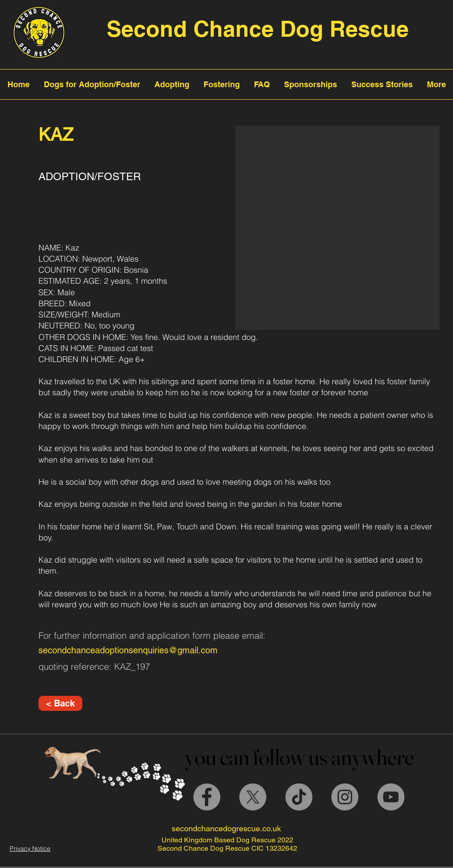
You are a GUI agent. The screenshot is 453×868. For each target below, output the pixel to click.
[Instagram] (345, 797)
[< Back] (60, 703)
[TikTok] (299, 797)
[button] (338, 228)
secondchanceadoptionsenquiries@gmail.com (128, 650)
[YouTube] (391, 797)
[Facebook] (207, 797)
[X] (253, 797)
